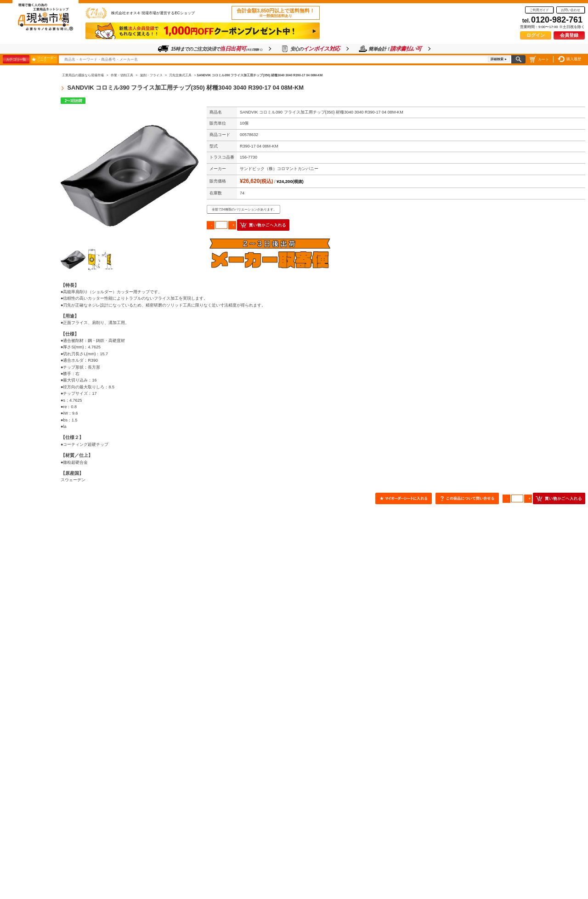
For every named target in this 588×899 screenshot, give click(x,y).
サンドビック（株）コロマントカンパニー (279, 169)
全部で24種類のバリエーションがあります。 (244, 209)
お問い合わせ (571, 10)
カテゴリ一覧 (16, 59)
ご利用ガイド (539, 10)
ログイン (536, 35)
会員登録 (569, 35)
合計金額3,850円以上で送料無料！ (276, 13)
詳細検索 (497, 59)
